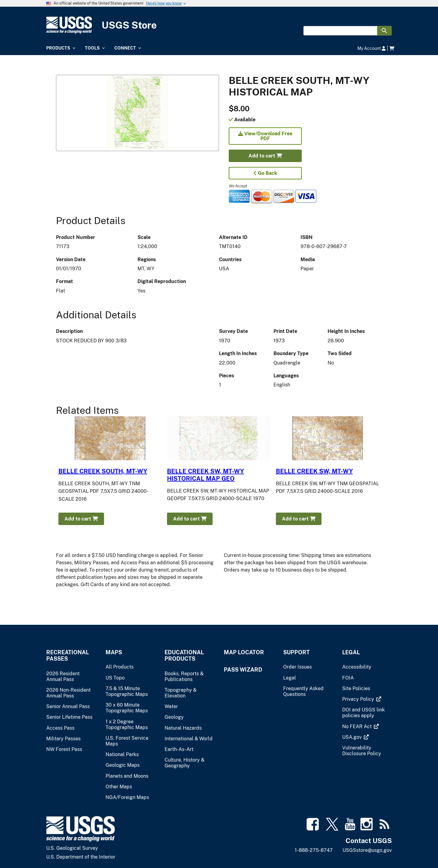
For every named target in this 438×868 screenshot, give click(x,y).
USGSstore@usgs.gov (367, 850)
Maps (114, 652)
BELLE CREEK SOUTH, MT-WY (103, 471)
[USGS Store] (219, 25)
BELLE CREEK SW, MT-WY (314, 471)
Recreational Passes (68, 655)
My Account (372, 48)
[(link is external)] (359, 699)
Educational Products (184, 655)
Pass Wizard (243, 670)
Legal (351, 652)
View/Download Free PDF (265, 136)
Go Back (265, 173)
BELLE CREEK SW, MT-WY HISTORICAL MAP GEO (205, 475)
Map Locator (244, 652)
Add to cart (265, 156)
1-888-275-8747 (314, 850)
